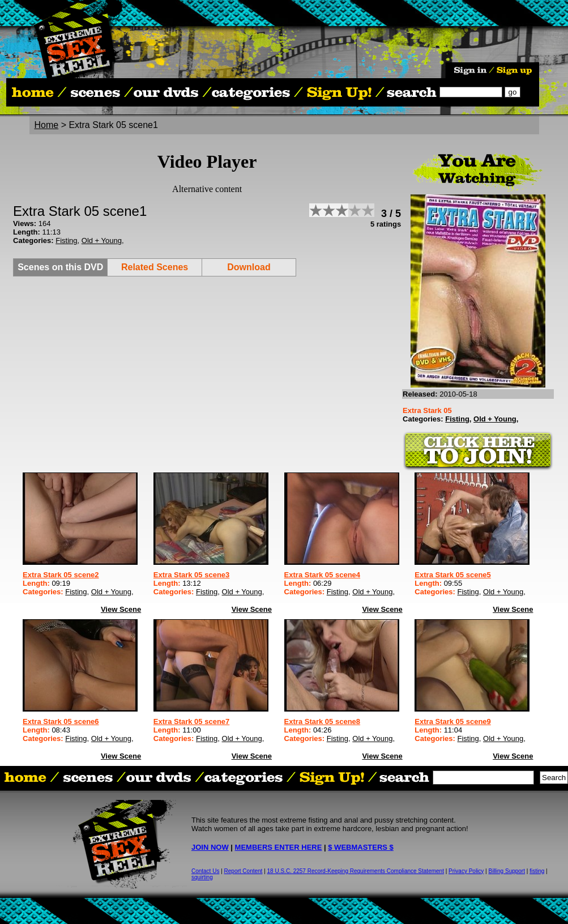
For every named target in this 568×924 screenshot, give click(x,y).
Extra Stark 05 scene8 (322, 721)
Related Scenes (155, 267)
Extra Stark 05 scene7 (191, 721)
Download (249, 267)
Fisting (66, 240)
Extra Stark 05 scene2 (61, 575)
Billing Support (507, 871)
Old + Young (102, 240)
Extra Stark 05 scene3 (191, 575)
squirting (202, 877)
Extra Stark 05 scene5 (452, 575)
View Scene (121, 609)
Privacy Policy (466, 871)
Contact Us (205, 871)
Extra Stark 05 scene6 (61, 721)
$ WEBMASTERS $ (361, 847)
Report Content (244, 871)
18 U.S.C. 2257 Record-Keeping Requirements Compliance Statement (356, 871)
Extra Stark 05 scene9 (452, 721)
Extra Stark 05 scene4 (322, 575)
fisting (537, 871)
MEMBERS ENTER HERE (279, 847)
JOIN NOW (210, 847)
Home (47, 125)
